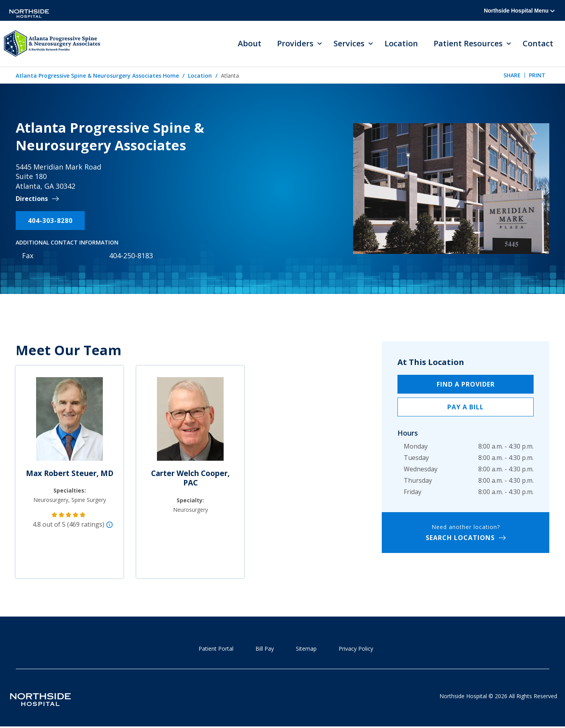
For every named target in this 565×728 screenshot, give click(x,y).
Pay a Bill (466, 407)
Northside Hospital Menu (519, 11)
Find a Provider (466, 385)
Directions (32, 199)
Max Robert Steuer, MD (70, 474)
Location (401, 44)
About (250, 44)
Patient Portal (216, 649)
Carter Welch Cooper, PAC (190, 479)
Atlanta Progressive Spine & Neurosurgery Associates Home (97, 76)
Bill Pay (265, 649)
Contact (538, 44)
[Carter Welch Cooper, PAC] (190, 423)
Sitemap (306, 649)
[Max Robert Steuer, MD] (69, 423)
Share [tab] (512, 76)
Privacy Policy (356, 649)
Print (537, 76)
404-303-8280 (50, 221)
